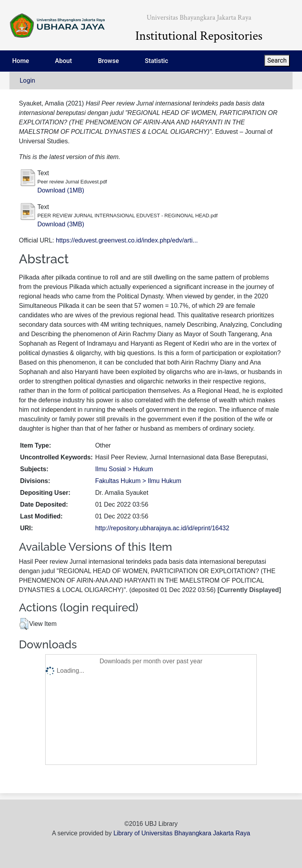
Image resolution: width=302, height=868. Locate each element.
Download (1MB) (61, 190)
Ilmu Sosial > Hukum (124, 469)
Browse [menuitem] (108, 61)
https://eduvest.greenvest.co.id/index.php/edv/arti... (127, 240)
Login (27, 81)
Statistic (156, 61)
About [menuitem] (64, 61)
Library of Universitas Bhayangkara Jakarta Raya (182, 833)
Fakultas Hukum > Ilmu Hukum (138, 481)
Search (277, 60)
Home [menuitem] (21, 61)
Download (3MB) (61, 224)
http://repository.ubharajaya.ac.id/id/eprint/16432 (162, 528)
